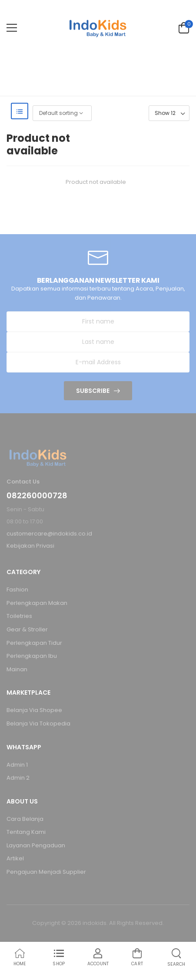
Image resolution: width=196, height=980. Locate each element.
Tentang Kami (26, 832)
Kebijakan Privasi (30, 546)
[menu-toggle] (12, 28)
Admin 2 (18, 778)
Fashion (17, 590)
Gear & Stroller (27, 629)
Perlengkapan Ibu (32, 656)
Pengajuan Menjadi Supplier (46, 872)
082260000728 (37, 496)
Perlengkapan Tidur (34, 643)
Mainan (17, 669)
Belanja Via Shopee (34, 710)
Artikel (15, 858)
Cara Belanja (25, 819)
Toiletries (19, 616)
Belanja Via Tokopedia (38, 724)
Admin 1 (17, 765)
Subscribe (93, 391)
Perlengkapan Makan (37, 603)
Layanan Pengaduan (36, 845)
